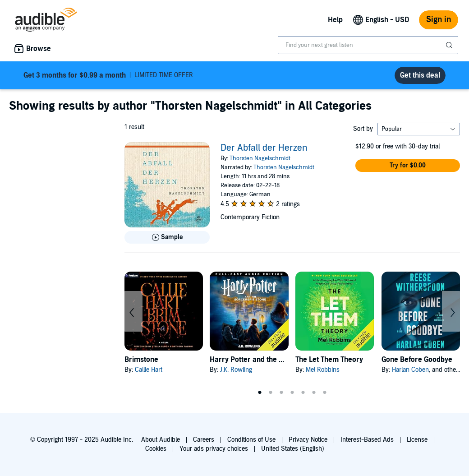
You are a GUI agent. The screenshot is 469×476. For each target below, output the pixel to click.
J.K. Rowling (236, 370)
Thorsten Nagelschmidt (260, 158)
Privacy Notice (308, 440)
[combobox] (368, 45)
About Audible (161, 440)
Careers (204, 440)
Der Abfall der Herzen (264, 148)
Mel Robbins (323, 370)
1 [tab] (260, 393)
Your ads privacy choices (214, 449)
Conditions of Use (251, 440)
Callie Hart (149, 370)
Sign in (439, 20)
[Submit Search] (450, 45)
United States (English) (293, 449)
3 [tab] (281, 393)
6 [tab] (314, 393)
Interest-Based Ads (367, 440)
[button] (408, 166)
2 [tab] (271, 393)
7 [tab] (325, 393)
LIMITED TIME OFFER (108, 75)
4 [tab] (292, 393)
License (417, 440)
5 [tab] (303, 393)
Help (335, 20)
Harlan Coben (410, 370)
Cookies (156, 449)
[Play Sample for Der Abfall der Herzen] (167, 237)
